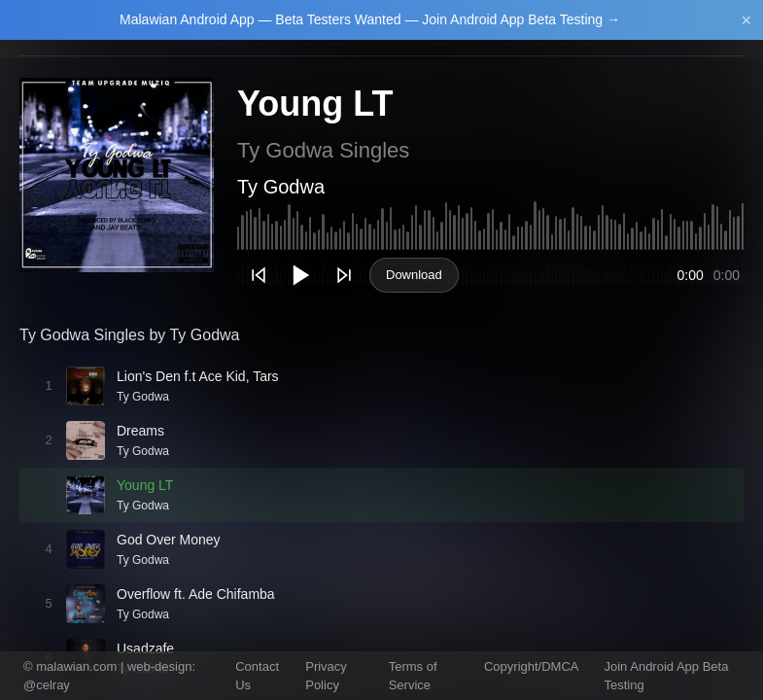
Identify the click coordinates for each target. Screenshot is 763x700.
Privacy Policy (326, 676)
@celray (47, 685)
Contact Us (257, 676)
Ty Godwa (281, 187)
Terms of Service (413, 676)
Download (414, 275)
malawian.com (76, 666)
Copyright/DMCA (532, 666)
